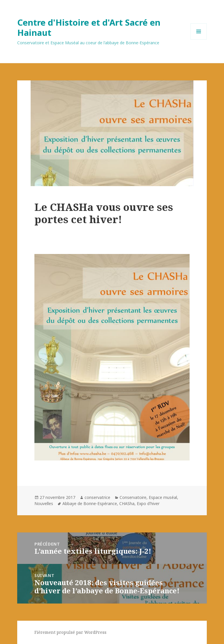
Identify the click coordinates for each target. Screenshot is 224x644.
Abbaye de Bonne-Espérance (90, 503)
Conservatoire (133, 497)
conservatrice (97, 497)
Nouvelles (44, 503)
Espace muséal (163, 497)
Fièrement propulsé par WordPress (70, 632)
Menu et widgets (199, 39)
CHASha (127, 503)
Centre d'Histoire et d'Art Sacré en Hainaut (89, 27)
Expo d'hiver (148, 503)
